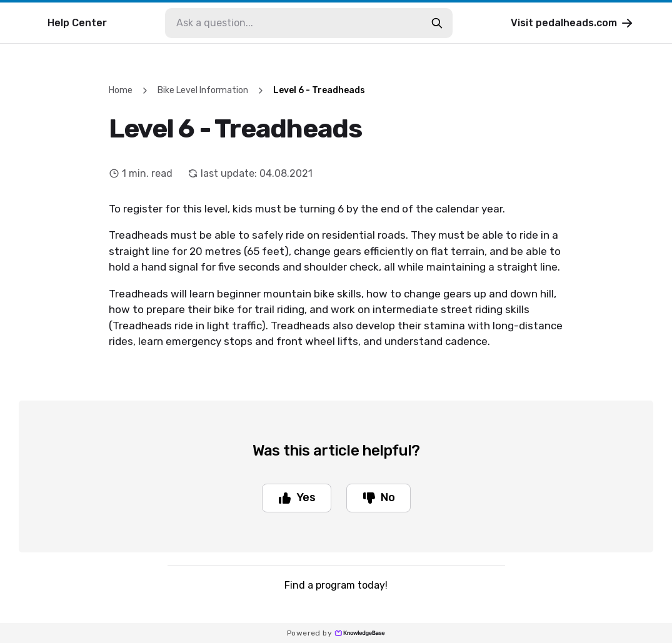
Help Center (77, 23)
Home (121, 90)
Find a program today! (336, 585)
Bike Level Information (203, 90)
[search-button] (437, 23)
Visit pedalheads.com (573, 23)
